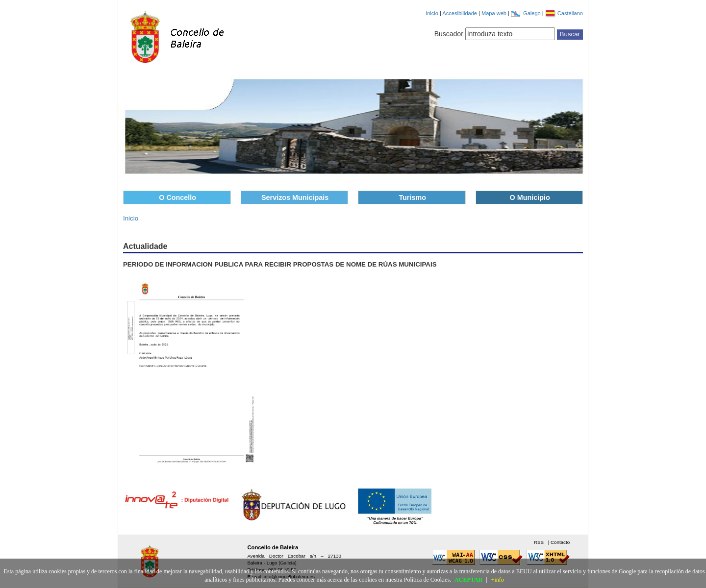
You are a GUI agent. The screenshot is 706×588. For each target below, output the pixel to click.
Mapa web (495, 13)
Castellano (570, 13)
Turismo (412, 197)
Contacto (560, 542)
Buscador (449, 34)
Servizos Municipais (295, 197)
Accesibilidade (460, 13)
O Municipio (530, 197)
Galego (533, 13)
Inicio (432, 13)
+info (498, 580)
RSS (540, 542)
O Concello (177, 197)
